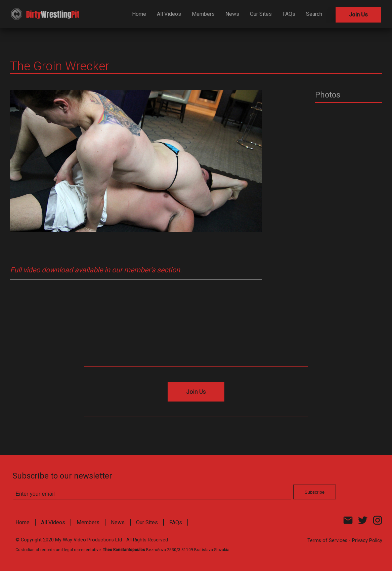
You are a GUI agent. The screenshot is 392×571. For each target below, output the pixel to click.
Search (314, 14)
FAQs (289, 14)
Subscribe (315, 492)
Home (139, 14)
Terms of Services (327, 541)
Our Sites (261, 14)
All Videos (169, 14)
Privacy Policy (367, 541)
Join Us (358, 15)
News (232, 14)
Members (203, 14)
